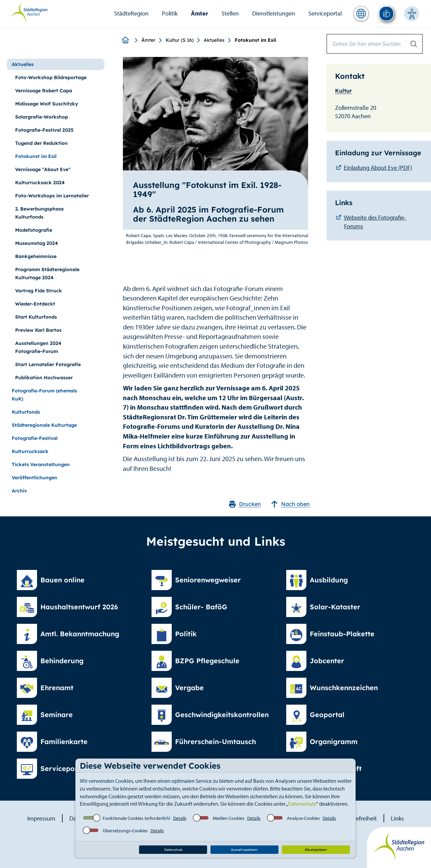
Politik (170, 13)
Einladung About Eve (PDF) (378, 168)
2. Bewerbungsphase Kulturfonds (39, 213)
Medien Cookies (229, 818)
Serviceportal (325, 13)
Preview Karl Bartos (38, 330)
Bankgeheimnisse (36, 256)
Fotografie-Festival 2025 (44, 130)
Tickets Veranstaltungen (41, 464)
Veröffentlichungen (35, 478)
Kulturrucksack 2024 (40, 183)
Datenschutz (302, 804)
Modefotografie (34, 230)
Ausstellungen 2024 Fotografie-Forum (38, 347)
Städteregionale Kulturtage (44, 425)
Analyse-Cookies (303, 818)
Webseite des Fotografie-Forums (375, 222)
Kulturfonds (26, 412)
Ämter (200, 13)
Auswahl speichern (244, 850)
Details (180, 818)
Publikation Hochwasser (44, 378)
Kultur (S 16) (180, 40)
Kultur (343, 91)
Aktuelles (214, 40)
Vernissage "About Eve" (43, 169)
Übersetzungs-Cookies (125, 831)
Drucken (245, 504)
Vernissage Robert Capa (44, 91)
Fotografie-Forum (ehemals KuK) (44, 395)
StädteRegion (131, 13)
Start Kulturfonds (36, 317)
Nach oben (290, 504)
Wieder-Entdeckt (35, 304)
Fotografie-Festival (35, 438)
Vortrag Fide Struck (39, 291)
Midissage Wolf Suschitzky (47, 104)
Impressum (41, 818)
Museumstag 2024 (37, 243)
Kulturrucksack (30, 451)
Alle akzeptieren (316, 850)
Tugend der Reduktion (41, 143)
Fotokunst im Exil (36, 156)
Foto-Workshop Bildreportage (51, 77)
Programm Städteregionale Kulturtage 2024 (47, 274)
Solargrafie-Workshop (42, 117)
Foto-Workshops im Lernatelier (52, 196)
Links (397, 818)
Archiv (19, 491)
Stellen (230, 13)
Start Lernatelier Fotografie (48, 364)
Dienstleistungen (274, 13)
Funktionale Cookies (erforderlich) (137, 818)
